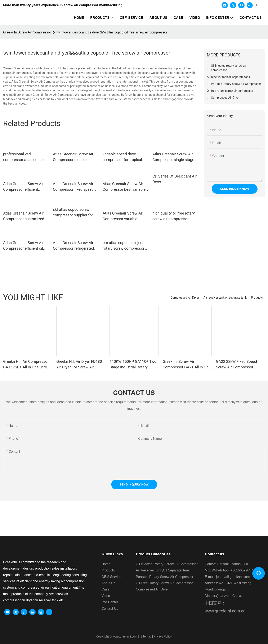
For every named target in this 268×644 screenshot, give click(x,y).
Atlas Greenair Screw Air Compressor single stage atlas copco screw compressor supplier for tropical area (173, 157)
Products (257, 298)
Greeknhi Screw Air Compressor (27, 32)
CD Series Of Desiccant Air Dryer (175, 179)
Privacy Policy (163, 636)
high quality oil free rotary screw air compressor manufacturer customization (174, 216)
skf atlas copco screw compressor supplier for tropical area (73, 213)
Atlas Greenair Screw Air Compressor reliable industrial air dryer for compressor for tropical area (73, 157)
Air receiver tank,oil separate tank (225, 298)
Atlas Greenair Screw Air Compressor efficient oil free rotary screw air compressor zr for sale (23, 246)
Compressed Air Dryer (185, 298)
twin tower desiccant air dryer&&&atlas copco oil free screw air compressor (112, 32)
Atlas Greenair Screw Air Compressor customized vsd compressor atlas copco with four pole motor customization (26, 216)
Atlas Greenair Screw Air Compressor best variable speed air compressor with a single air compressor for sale (125, 187)
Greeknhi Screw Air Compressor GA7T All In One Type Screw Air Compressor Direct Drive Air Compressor (187, 365)
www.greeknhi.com (125, 636)
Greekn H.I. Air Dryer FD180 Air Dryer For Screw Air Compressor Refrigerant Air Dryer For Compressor (79, 365)
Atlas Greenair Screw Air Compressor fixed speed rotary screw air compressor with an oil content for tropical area (73, 187)
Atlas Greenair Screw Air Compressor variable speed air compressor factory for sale (123, 216)
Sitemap (146, 636)
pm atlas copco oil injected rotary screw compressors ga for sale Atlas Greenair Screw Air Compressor (125, 246)
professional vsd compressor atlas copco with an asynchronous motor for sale (23, 157)
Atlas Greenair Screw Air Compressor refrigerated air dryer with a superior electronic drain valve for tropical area (73, 246)
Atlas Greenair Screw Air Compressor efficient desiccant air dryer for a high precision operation (23, 187)
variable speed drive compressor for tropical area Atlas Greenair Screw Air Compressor (124, 157)
